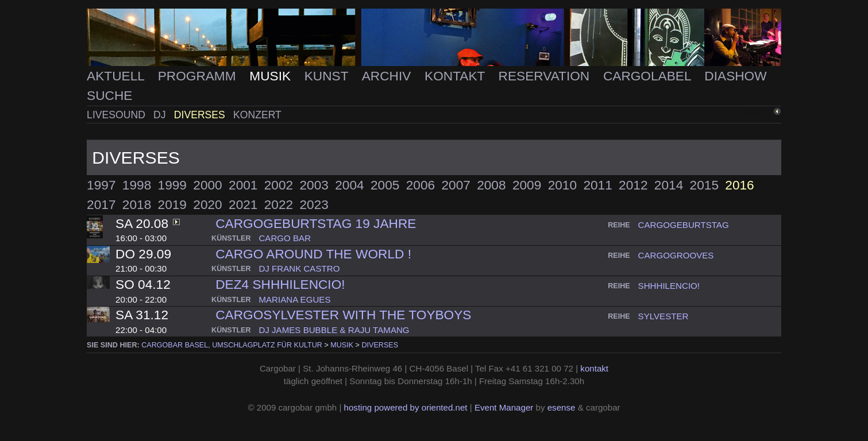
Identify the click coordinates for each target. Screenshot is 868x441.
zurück (757, 114)
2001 (243, 185)
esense (562, 407)
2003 (314, 185)
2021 (243, 204)
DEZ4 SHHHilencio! (280, 284)
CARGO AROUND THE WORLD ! (313, 254)
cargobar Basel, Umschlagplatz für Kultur (232, 345)
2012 (633, 185)
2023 (314, 204)
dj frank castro (299, 268)
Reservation (546, 76)
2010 (562, 185)
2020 (207, 204)
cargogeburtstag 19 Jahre (316, 223)
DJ (161, 115)
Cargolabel (649, 76)
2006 (421, 185)
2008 (491, 185)
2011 (597, 185)
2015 (704, 185)
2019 (172, 204)
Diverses (201, 115)
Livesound (117, 115)
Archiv (388, 76)
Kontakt (456, 76)
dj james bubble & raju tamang (334, 330)
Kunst (328, 76)
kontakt (594, 368)
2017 (101, 204)
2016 (739, 185)
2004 (349, 185)
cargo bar (285, 238)
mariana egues (294, 299)
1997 (101, 185)
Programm (199, 76)
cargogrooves (676, 255)
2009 (527, 185)
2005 (385, 185)
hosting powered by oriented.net (406, 407)
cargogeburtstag (684, 225)
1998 (137, 185)
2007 (456, 185)
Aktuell (117, 76)
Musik (272, 76)
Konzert (257, 115)
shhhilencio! (669, 286)
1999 (172, 185)
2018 (137, 204)
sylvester (663, 316)
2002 (279, 185)
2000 (207, 185)
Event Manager (504, 407)
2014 (669, 185)
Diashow (735, 76)
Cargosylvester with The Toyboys (343, 315)
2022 (279, 204)
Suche (109, 95)
